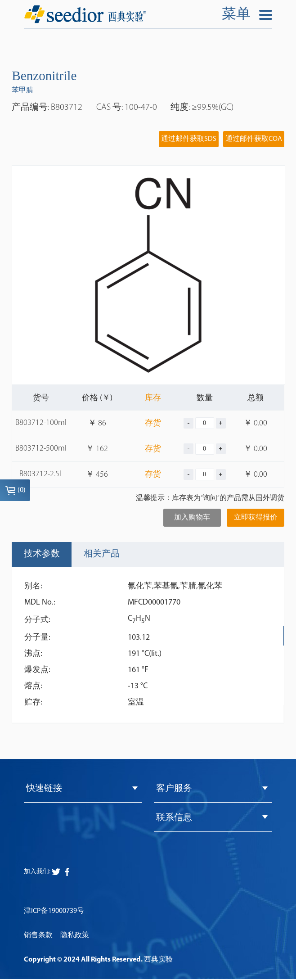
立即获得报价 (256, 518)
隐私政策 (75, 936)
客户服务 (174, 789)
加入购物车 (192, 518)
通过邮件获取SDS (189, 139)
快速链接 (44, 789)
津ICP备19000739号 (54, 912)
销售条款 (38, 936)
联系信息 (174, 818)
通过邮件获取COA (254, 139)
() (15, 490)
